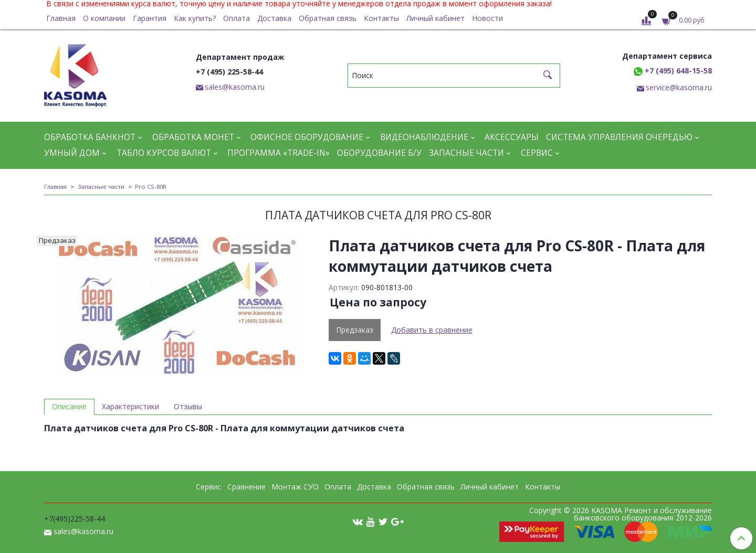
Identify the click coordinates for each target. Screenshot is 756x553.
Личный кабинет (435, 18)
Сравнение (246, 487)
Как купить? (195, 18)
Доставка (274, 18)
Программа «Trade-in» (279, 153)
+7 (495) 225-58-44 (229, 72)
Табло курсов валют (164, 153)
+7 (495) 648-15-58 (673, 71)
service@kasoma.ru (679, 87)
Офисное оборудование (307, 137)
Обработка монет (193, 137)
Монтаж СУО (295, 487)
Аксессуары (512, 137)
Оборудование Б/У (379, 153)
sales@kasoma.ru (235, 87)
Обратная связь (328, 18)
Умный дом (72, 153)
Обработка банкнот (90, 137)
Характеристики (130, 406)
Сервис (537, 153)
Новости (487, 18)
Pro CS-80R (151, 187)
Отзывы (188, 406)
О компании (104, 18)
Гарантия (150, 18)
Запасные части (466, 153)
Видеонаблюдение (424, 137)
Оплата (237, 18)
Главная (61, 18)
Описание (69, 406)
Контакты (381, 18)
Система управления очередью (619, 137)
